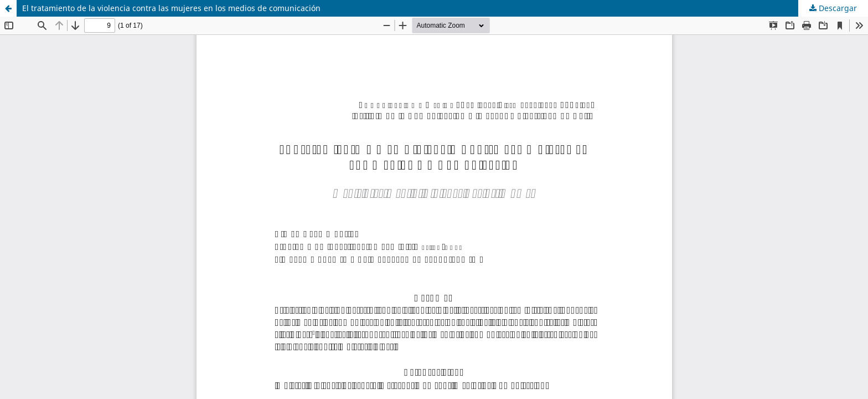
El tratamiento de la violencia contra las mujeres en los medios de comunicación (171, 8)
